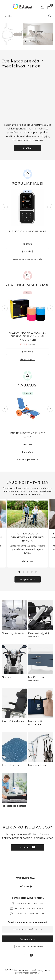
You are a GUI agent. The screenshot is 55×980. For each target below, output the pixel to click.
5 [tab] (36, 572)
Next (50, 207)
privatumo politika (34, 946)
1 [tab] (26, 41)
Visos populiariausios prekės (27, 259)
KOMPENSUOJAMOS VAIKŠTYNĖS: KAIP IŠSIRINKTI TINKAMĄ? (28, 537)
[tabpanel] (27, 34)
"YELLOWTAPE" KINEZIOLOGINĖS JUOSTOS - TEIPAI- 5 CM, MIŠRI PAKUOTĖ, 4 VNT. (27, 336)
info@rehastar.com (35, 909)
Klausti (25, 847)
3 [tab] (28, 572)
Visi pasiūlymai (28, 359)
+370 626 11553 (35, 904)
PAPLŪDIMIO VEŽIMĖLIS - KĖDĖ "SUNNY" (28, 435)
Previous (5, 207)
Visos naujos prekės (27, 460)
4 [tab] (32, 572)
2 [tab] (30, 41)
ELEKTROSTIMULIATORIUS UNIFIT (27, 231)
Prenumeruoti (28, 939)
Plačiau (27, 148)
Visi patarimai (27, 579)
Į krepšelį (27, 251)
